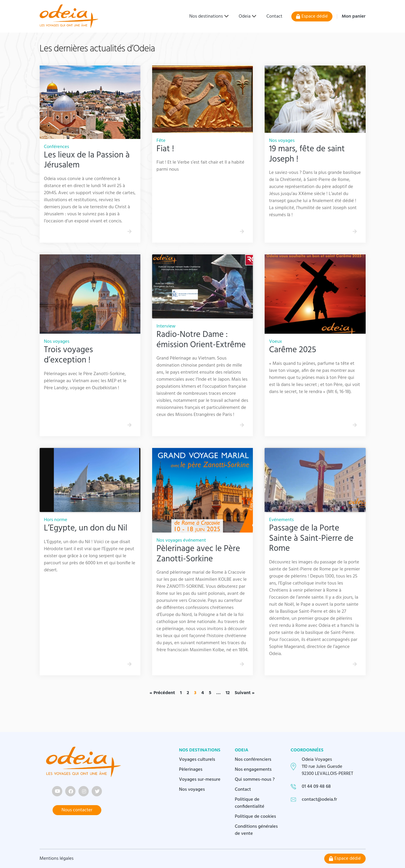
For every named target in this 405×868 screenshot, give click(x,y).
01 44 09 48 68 (316, 787)
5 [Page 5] (210, 693)
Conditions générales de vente (256, 830)
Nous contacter (77, 810)
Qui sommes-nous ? (255, 780)
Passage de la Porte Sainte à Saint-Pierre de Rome (311, 539)
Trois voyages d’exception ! (69, 355)
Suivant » (245, 693)
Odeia (245, 16)
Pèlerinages (191, 770)
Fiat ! (165, 149)
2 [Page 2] (188, 693)
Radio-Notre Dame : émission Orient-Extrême (201, 340)
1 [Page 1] (181, 693)
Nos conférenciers (253, 760)
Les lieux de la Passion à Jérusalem (87, 161)
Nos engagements (253, 770)
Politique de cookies (256, 817)
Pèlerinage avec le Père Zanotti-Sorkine (198, 554)
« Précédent (162, 693)
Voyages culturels (197, 760)
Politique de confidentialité (250, 803)
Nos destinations (206, 16)
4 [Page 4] (202, 693)
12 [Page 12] (228, 693)
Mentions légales (57, 859)
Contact (274, 16)
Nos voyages (192, 790)
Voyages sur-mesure (200, 780)
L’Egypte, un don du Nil (86, 528)
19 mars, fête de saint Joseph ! (307, 154)
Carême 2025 (293, 350)
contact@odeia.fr (320, 800)
